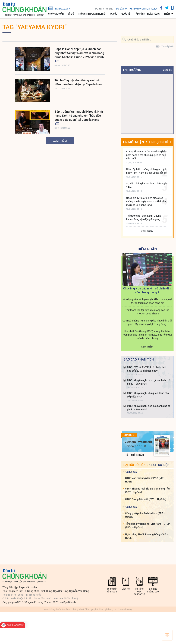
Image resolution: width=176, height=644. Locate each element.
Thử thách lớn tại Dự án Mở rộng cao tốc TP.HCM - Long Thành (147, 312)
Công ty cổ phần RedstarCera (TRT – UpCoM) (145, 515)
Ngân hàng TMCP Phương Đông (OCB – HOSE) (147, 536)
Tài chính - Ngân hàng (147, 14)
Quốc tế (126, 14)
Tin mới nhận (133, 142)
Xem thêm (60, 141)
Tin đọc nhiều (160, 142)
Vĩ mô (71, 14)
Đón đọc (129, 435)
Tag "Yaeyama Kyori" (34, 27)
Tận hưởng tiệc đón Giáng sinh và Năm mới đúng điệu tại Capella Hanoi (79, 82)
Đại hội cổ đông (135, 465)
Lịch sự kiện (160, 465)
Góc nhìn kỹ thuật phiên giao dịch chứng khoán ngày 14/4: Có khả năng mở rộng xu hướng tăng (147, 201)
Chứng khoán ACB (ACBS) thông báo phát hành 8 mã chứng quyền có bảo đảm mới (146, 155)
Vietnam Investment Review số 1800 (138, 444)
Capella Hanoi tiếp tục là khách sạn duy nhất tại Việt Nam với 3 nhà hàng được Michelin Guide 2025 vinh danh (79, 53)
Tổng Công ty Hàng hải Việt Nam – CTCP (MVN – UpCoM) (147, 525)
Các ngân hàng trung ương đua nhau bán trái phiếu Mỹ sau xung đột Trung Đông (147, 322)
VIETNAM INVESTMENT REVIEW (144, 9)
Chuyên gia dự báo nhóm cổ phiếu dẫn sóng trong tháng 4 (147, 290)
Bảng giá (167, 70)
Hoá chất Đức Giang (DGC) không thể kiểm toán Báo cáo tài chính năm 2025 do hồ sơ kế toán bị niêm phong (147, 335)
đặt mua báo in (59, 8)
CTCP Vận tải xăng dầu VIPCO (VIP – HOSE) (145, 480)
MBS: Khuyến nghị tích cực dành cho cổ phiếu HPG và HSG (149, 408)
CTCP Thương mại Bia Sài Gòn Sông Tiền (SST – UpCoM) (148, 490)
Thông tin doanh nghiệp (92, 14)
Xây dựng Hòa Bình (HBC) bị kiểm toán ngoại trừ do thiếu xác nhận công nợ (147, 301)
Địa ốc (114, 14)
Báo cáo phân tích (139, 359)
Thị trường (132, 70)
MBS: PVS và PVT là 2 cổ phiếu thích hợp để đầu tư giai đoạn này (147, 369)
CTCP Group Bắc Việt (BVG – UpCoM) (146, 499)
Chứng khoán (56, 14)
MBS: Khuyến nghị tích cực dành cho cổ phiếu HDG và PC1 (149, 382)
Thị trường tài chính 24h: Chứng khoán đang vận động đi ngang (144, 217)
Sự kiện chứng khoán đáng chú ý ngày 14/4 (147, 185)
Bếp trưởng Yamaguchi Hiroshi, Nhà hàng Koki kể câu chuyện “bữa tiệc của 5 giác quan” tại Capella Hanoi (79, 116)
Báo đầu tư (121, 9)
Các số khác (134, 455)
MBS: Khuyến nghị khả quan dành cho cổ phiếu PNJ (148, 395)
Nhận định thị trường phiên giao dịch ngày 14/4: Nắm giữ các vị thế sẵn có (146, 171)
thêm (167, 14)
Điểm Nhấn (147, 249)
